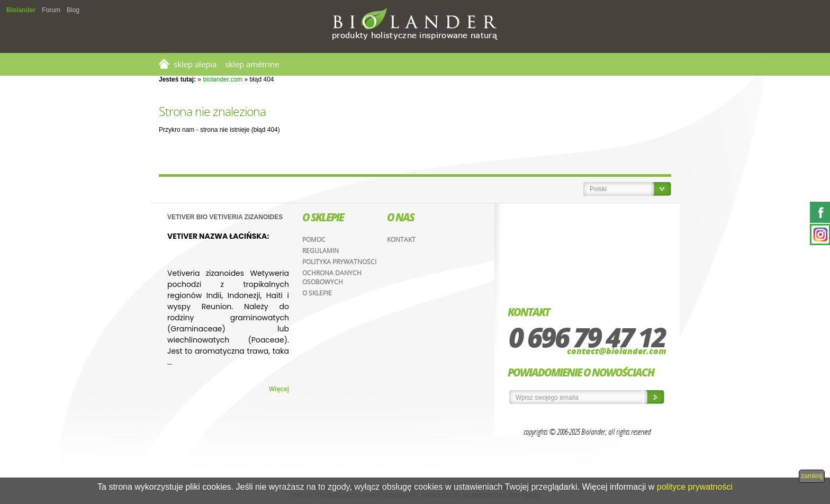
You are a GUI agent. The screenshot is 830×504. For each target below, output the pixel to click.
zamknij (812, 476)
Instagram (820, 235)
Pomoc (314, 240)
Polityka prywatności (339, 262)
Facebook (820, 212)
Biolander (21, 10)
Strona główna (164, 64)
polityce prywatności (695, 487)
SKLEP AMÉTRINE (252, 64)
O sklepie (317, 293)
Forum (51, 10)
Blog (73, 10)
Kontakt (401, 240)
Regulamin (321, 251)
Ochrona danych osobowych (332, 277)
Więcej (279, 389)
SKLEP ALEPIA (195, 64)
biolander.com (223, 79)
